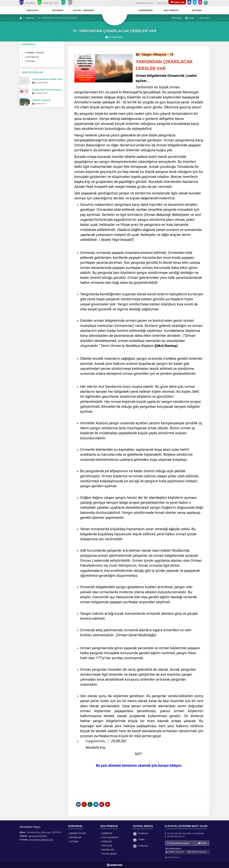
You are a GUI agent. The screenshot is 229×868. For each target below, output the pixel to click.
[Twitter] (147, 840)
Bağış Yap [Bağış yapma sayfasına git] (179, 2)
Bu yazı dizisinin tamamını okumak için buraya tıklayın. (139, 765)
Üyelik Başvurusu (145, 3)
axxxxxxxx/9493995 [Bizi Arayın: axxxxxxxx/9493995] (38, 836)
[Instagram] (147, 846)
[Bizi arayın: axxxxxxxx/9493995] (29, 3)
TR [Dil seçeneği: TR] (63, 2)
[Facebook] (147, 833)
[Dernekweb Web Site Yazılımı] (115, 865)
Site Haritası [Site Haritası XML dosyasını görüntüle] (172, 857)
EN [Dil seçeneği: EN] (70, 2)
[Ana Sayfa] (114, 12)
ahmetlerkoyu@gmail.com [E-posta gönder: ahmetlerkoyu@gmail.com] (41, 840)
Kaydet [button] (202, 843)
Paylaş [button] (177, 18)
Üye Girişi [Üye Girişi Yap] (162, 3)
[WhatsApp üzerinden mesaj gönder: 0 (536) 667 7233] (50, 3)
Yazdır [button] (190, 18)
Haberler (30, 18)
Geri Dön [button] (204, 18)
